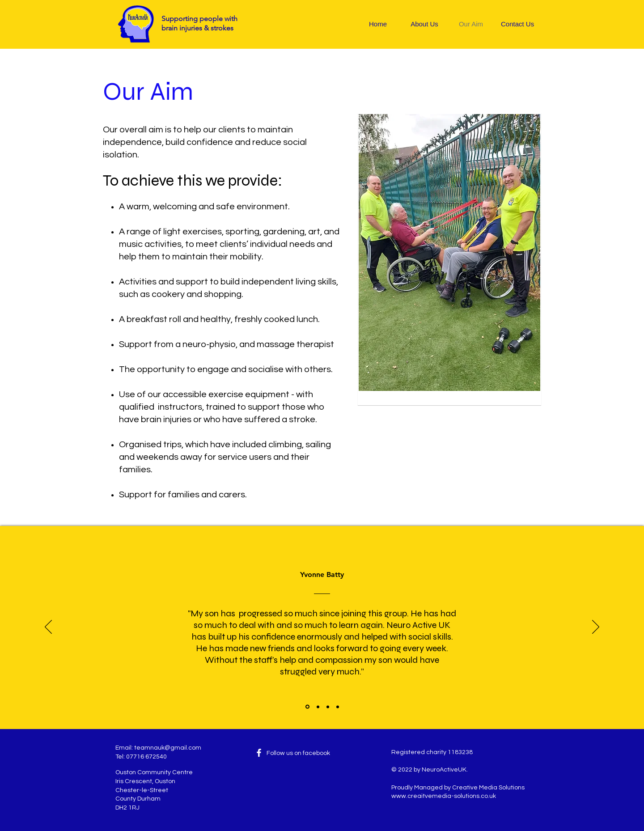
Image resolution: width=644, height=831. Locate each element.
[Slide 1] (307, 707)
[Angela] (338, 707)
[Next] (596, 627)
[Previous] (48, 627)
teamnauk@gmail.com (168, 748)
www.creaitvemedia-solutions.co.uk (444, 796)
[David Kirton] (328, 707)
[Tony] (318, 707)
